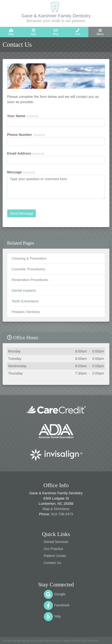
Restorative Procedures (30, 280)
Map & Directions (56, 509)
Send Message (22, 213)
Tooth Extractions (25, 301)
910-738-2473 (62, 514)
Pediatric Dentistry (26, 312)
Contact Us (52, 563)
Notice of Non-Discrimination (81, 641)
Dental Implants (24, 290)
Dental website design (16, 641)
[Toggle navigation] (100, 32)
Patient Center (55, 556)
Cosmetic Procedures (28, 269)
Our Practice (53, 549)
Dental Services (56, 542)
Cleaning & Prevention (29, 258)
